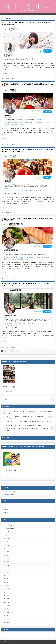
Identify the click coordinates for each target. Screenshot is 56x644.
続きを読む (5, 73)
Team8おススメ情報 (9, 528)
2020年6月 (7, 509)
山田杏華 (7, 575)
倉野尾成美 (7, 545)
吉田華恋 (13, 144)
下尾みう (7, 535)
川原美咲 (7, 582)
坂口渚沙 (7, 555)
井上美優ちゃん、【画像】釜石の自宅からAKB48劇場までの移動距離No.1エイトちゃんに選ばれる (29, 422)
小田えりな (14, 79)
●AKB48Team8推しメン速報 (9, 492)
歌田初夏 (13, 347)
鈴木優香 (7, 619)
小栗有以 (7, 565)
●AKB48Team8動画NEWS (8, 494)
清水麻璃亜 (7, 605)
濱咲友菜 (7, 609)
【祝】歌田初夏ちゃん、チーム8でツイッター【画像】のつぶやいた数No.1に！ (24, 425)
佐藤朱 (6, 542)
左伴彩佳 (7, 585)
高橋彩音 (13, 278)
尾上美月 (7, 572)
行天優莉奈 (7, 615)
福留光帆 (7, 612)
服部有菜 (7, 592)
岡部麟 (6, 579)
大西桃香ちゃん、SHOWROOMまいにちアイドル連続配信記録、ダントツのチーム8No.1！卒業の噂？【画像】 (28, 412)
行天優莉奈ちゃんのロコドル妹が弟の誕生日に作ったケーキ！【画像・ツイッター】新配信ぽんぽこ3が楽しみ (28, 429)
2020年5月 (7, 513)
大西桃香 (7, 559)
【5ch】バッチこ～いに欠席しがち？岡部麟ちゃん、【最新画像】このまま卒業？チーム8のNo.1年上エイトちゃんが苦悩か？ (29, 418)
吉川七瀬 (13, 213)
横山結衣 (7, 595)
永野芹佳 (7, 602)
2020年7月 (7, 506)
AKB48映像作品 (8, 525)
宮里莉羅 (7, 562)
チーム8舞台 (7, 532)
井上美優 (7, 538)
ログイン (7, 635)
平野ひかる (7, 589)
